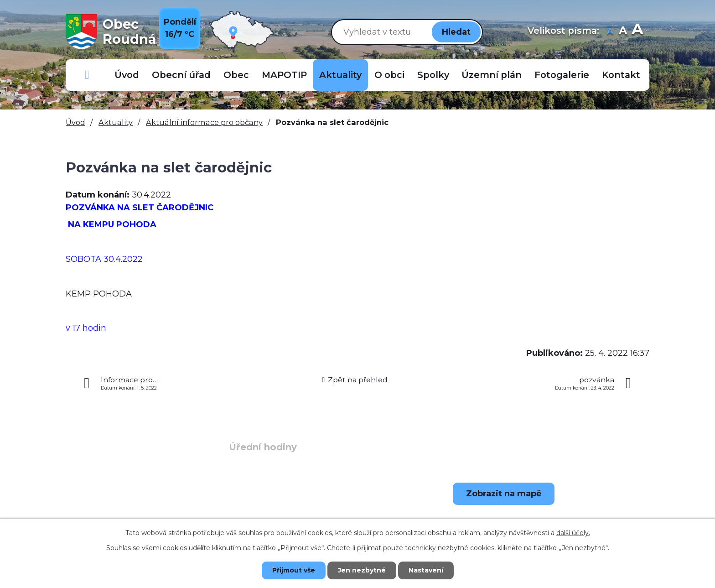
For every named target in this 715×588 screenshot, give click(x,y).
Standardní (623, 32)
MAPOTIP (284, 75)
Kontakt (621, 75)
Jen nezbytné (362, 570)
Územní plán (492, 75)
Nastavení (426, 570)
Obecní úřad (181, 75)
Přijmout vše (294, 570)
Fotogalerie (562, 75)
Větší (637, 32)
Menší (610, 32)
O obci (389, 75)
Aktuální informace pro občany (204, 122)
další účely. (573, 533)
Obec (236, 75)
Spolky (433, 75)
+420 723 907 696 (137, 517)
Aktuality (340, 75)
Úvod (127, 75)
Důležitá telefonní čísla (87, 75)
